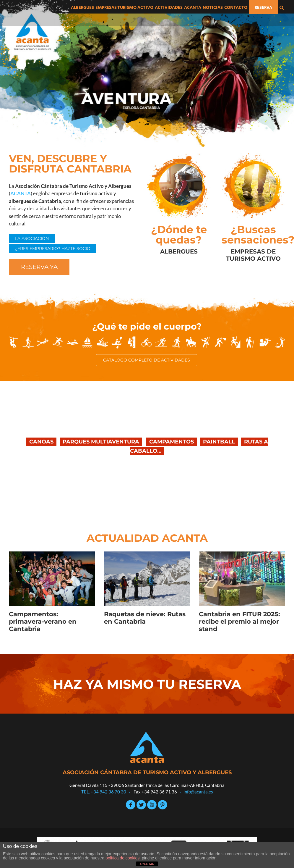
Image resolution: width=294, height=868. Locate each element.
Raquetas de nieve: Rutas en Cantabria (145, 618)
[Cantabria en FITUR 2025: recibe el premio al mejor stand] (242, 579)
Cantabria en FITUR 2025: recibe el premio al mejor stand (239, 621)
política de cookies (122, 858)
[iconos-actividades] (147, 340)
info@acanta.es (198, 792)
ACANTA (21, 193)
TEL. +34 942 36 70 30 (104, 792)
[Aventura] (147, 74)
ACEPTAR (147, 864)
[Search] (282, 7)
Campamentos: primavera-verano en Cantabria (43, 621)
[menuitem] (82, 7)
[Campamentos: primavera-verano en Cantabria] (52, 579)
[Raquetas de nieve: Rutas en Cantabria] (147, 579)
